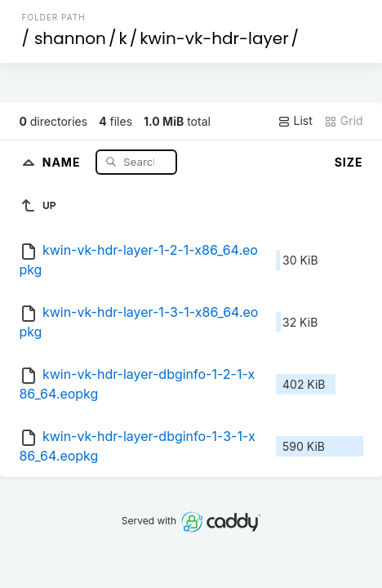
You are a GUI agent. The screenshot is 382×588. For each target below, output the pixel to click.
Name (63, 161)
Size (349, 162)
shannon (70, 38)
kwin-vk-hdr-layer (214, 38)
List (295, 121)
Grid (344, 121)
